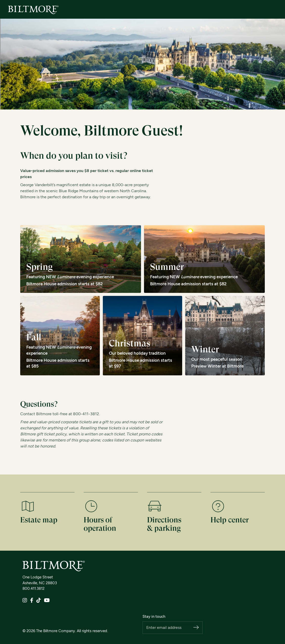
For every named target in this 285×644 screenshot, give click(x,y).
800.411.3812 (33, 589)
